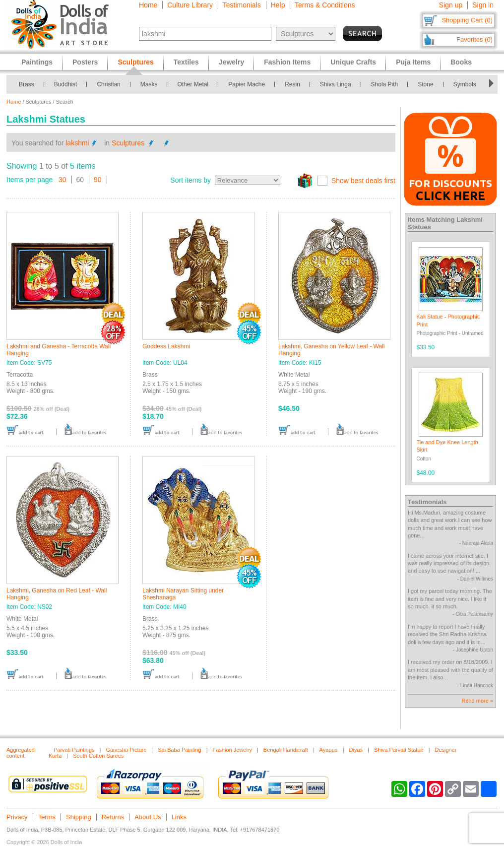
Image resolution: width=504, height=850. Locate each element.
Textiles (186, 62)
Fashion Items (287, 62)
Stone (425, 84)
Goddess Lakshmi (166, 346)
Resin (292, 84)
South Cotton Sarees (98, 756)
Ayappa (329, 750)
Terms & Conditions (325, 5)
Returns (113, 817)
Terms (47, 817)
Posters (85, 62)
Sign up (451, 5)
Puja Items (413, 62)
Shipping (79, 817)
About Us (148, 817)
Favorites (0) (474, 39)
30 (63, 180)
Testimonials (242, 5)
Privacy (17, 817)
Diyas (356, 750)
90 (98, 180)
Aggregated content (21, 753)
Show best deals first (363, 181)
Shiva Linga (336, 84)
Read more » (477, 701)
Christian (108, 84)
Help (278, 5)
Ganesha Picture (126, 750)
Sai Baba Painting (179, 750)
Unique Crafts (353, 62)
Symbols (465, 84)
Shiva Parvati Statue (399, 750)
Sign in (483, 5)
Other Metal (193, 84)
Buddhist (66, 84)
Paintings (37, 62)
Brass (27, 84)
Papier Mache (247, 84)
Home (148, 5)
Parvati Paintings (74, 750)
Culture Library (190, 5)
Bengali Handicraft (286, 750)
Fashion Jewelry (232, 750)
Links (179, 817)
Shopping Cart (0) (467, 20)
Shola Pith (385, 84)
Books (461, 62)
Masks (149, 84)
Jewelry (231, 62)
